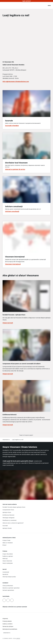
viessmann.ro (6, 440)
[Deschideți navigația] (49, 5)
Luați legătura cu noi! (18, 440)
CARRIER (18, 638)
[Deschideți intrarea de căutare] (45, 5)
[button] (27, 435)
